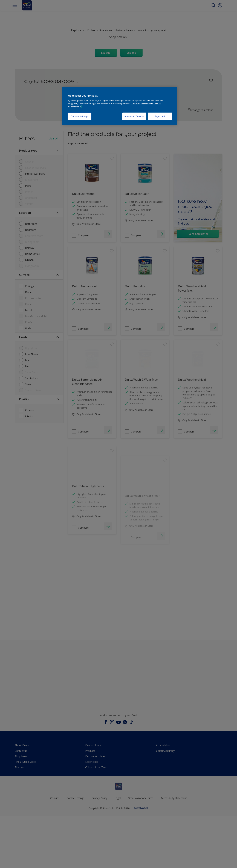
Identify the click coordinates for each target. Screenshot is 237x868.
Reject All (160, 116)
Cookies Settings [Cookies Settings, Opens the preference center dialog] (80, 116)
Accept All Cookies (134, 116)
